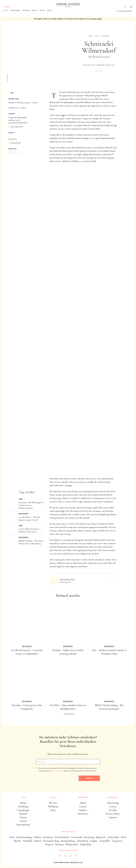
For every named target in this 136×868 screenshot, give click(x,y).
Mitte (124, 837)
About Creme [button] (83, 797)
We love (53, 803)
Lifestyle (53, 797)
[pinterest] (71, 856)
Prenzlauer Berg (51, 841)
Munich (36, 11)
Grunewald (77, 837)
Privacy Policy (113, 814)
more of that (69, 714)
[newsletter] (76, 856)
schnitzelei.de (15, 143)
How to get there (17, 126)
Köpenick (101, 837)
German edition (96, 19)
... (9, 136)
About (83, 803)
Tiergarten (117, 841)
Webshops (53, 807)
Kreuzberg (89, 837)
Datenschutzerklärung (58, 771)
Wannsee (59, 844)
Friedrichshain (62, 837)
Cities (7, 7)
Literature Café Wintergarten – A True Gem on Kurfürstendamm (32, 505)
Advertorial (99, 71)
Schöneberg (82, 841)
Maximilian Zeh (89, 65)
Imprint (113, 817)
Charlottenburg (24, 837)
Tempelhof (105, 841)
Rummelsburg (68, 841)
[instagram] (65, 856)
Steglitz (94, 841)
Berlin (7, 11)
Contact (83, 807)
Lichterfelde (113, 837)
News (53, 810)
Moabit (17, 841)
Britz (12, 837)
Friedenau (48, 837)
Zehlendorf (86, 844)
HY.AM (80, 863)
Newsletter (83, 814)
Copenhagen (16, 11)
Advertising (113, 803)
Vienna (43, 11)
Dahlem (37, 837)
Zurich (50, 11)
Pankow (38, 841)
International (23, 825)
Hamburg (27, 11)
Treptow (49, 844)
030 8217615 (13, 139)
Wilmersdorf (72, 844)
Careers (113, 807)
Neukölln (27, 841)
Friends (113, 810)
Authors (83, 810)
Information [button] (113, 797)
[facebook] (60, 856)
